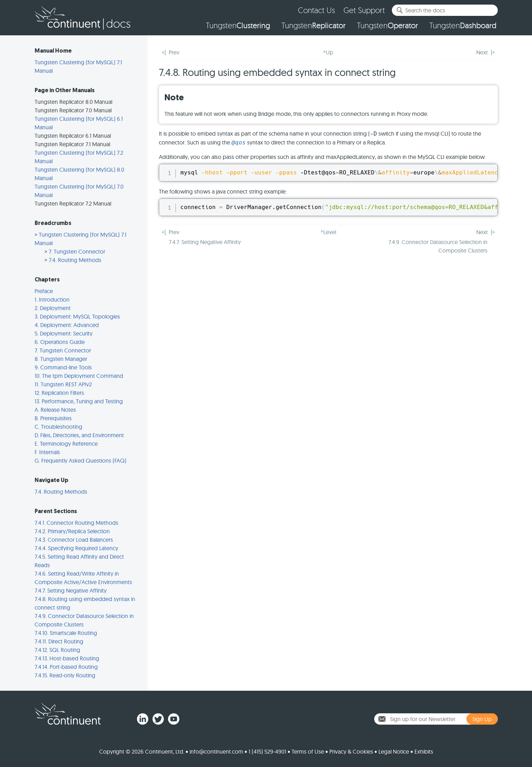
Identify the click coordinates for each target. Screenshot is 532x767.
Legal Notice (394, 751)
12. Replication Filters (59, 393)
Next (482, 52)
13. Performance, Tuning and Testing (79, 401)
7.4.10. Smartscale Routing (66, 633)
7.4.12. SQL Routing (57, 650)
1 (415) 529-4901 (267, 751)
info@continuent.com (216, 751)
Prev (174, 52)
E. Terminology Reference (66, 444)
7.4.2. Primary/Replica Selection (72, 531)
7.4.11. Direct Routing (59, 641)
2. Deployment (53, 308)
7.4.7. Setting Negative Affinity (71, 590)
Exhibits (424, 751)
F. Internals (47, 452)
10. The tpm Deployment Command (79, 376)
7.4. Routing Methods (75, 260)
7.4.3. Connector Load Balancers (74, 540)
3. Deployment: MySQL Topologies (77, 316)
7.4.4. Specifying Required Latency (76, 548)
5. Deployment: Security (64, 333)
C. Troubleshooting (58, 427)
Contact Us (316, 10)
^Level (328, 232)
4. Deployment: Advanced (67, 325)
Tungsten (238, 25)
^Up (328, 52)
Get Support (364, 10)
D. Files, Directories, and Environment (79, 435)
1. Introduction (52, 299)
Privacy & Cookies (351, 751)
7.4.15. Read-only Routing (65, 675)
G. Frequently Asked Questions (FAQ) (80, 460)
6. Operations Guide (60, 342)
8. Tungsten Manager (61, 359)
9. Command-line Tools (63, 367)
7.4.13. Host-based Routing (67, 658)
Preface (44, 291)
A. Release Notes (55, 410)
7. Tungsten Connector (77, 251)
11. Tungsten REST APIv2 (63, 384)
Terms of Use (308, 751)
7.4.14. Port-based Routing (66, 667)
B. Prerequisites (53, 418)
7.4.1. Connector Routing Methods (76, 523)
